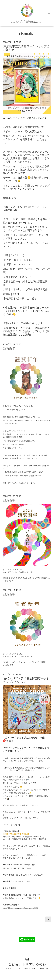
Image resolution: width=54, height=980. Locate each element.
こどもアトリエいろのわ (27, 964)
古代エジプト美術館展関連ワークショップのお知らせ (26, 680)
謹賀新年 (9, 349)
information (27, 34)
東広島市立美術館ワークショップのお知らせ (26, 48)
